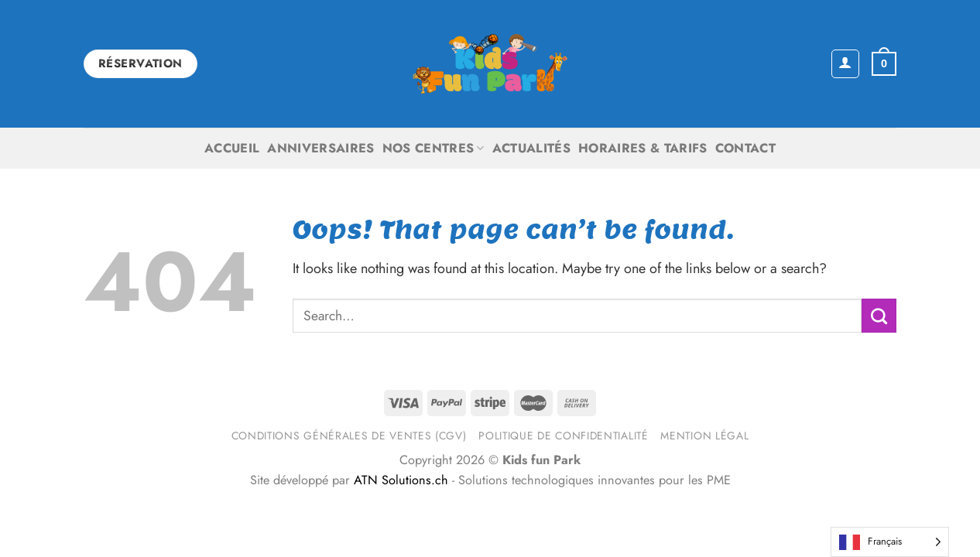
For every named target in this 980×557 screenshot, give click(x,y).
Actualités (531, 148)
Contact (745, 148)
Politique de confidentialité (563, 436)
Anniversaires (320, 148)
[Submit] (879, 316)
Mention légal (704, 436)
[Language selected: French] (890, 542)
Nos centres (433, 148)
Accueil (232, 148)
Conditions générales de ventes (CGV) (349, 436)
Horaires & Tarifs (643, 148)
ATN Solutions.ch (401, 480)
